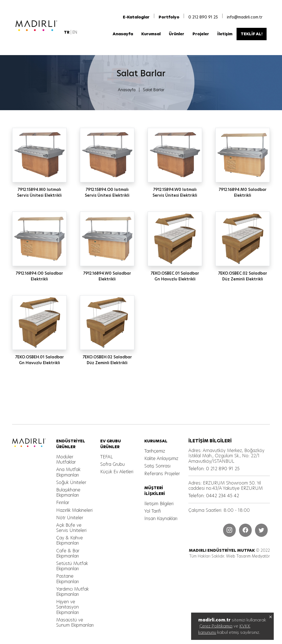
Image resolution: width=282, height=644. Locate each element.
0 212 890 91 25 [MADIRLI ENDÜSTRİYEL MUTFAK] (203, 17)
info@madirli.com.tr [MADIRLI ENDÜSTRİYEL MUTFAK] (245, 17)
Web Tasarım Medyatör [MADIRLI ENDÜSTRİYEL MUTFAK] (248, 556)
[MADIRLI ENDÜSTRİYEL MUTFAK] (37, 26)
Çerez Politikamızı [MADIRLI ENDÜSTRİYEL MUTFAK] (216, 626)
